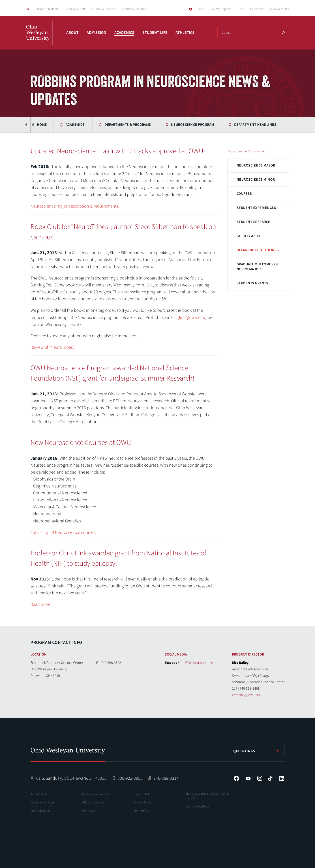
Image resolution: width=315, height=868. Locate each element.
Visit (201, 9)
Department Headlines (233, 125)
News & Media (280, 9)
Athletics (185, 33)
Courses (244, 194)
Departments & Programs (106, 125)
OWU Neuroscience (199, 663)
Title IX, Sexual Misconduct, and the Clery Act (208, 796)
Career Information (42, 803)
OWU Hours (89, 811)
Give (240, 9)
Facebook (236, 778)
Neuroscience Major (256, 165)
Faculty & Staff (75, 9)
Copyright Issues (41, 811)
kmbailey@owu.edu (246, 695)
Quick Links (244, 751)
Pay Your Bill (141, 794)
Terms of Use (142, 811)
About (72, 33)
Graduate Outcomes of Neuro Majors (258, 267)
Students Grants (252, 283)
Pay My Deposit (221, 9)
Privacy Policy (142, 803)
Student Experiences (256, 208)
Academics (124, 33)
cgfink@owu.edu (190, 318)
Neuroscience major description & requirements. (75, 206)
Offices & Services (93, 803)
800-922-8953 (130, 778)
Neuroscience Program (171, 125)
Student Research (254, 222)
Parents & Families (134, 9)
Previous (26, 125)
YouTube (248, 778)
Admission (96, 33)
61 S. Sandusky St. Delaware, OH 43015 (71, 778)
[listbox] (257, 751)
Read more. (41, 604)
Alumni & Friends (103, 9)
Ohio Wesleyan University (39, 38)
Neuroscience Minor (256, 180)
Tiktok (270, 778)
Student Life (155, 33)
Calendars (257, 9)
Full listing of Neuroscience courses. (63, 532)
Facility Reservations (95, 794)
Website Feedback (197, 807)
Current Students (47, 9)
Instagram (260, 778)
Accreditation (39, 794)
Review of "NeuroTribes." (53, 347)
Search (283, 33)
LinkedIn (282, 778)
